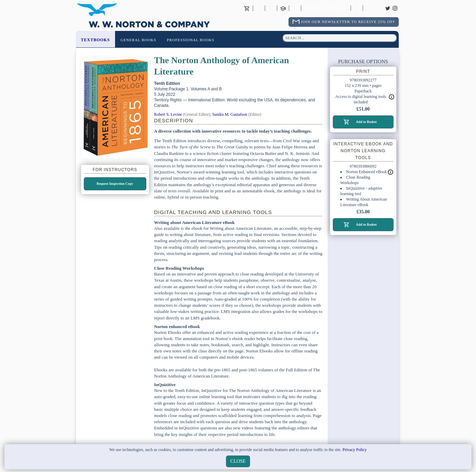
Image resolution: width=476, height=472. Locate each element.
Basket (247, 8)
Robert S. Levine (168, 114)
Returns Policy (326, 8)
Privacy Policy (354, 450)
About (259, 8)
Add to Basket (366, 122)
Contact (271, 8)
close (238, 461)
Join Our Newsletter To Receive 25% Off (348, 22)
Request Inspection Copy (115, 184)
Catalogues (357, 8)
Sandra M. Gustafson (230, 114)
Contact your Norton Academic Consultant (283, 8)
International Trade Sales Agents (295, 8)
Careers (369, 8)
